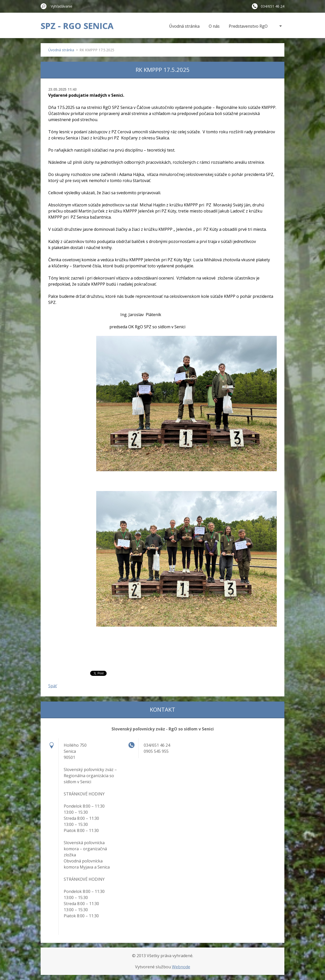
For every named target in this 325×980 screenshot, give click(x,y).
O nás (214, 26)
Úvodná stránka (184, 26)
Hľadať (44, 6)
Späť (53, 686)
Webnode (181, 967)
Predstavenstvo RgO (248, 26)
